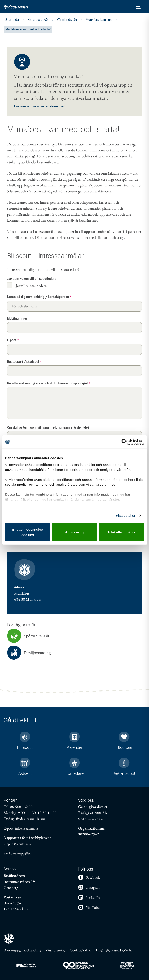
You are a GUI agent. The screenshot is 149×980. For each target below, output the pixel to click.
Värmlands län (67, 20)
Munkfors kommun (99, 20)
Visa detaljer (125, 516)
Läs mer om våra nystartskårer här (39, 106)
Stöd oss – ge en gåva (91, 819)
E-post (13, 340)
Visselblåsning (55, 950)
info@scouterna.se (27, 828)
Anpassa (75, 532)
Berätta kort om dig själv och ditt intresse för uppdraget (49, 383)
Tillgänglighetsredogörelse (114, 950)
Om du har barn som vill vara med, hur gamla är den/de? (48, 428)
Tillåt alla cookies (121, 532)
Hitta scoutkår (38, 20)
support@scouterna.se (18, 844)
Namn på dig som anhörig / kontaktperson (39, 297)
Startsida (12, 20)
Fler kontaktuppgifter (18, 853)
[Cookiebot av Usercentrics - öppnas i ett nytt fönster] (125, 442)
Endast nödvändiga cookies (28, 532)
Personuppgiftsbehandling (22, 950)
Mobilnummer (18, 319)
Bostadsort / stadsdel (24, 362)
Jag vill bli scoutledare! (32, 285)
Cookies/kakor (80, 950)
